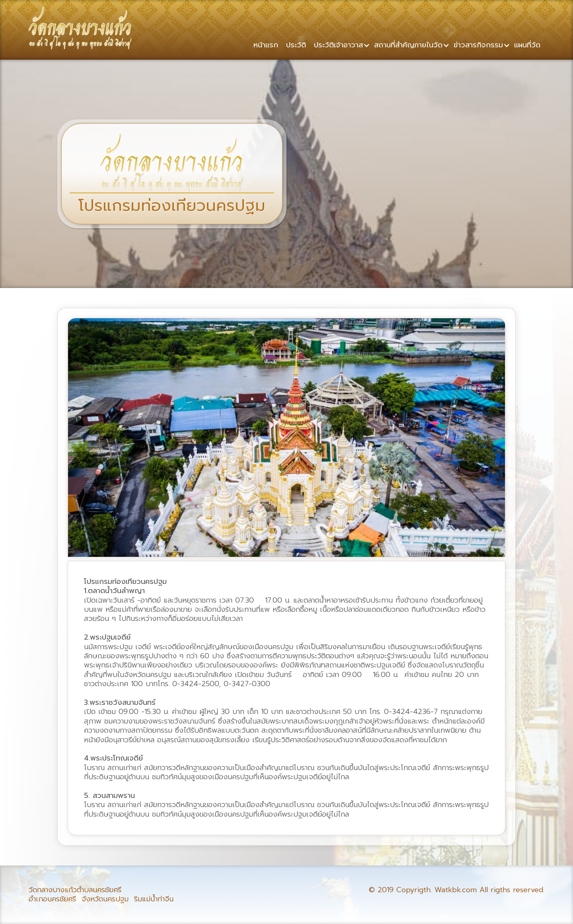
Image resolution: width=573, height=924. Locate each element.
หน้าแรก (266, 45)
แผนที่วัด (527, 45)
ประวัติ (296, 45)
